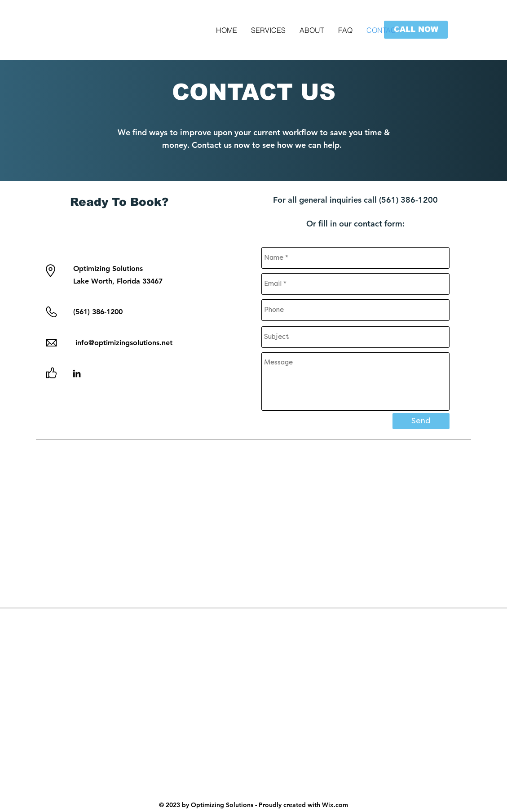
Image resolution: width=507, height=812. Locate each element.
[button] (416, 30)
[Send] (421, 421)
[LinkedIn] (77, 373)
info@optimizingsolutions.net (123, 343)
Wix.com (335, 805)
